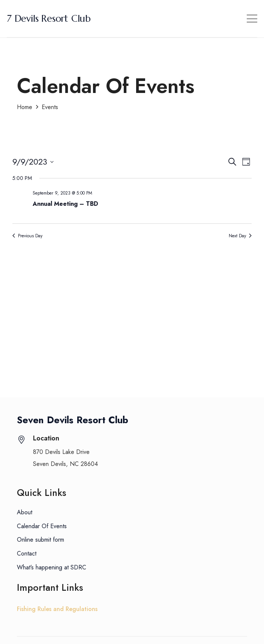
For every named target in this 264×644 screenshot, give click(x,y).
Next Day (240, 236)
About (25, 512)
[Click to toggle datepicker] (33, 162)
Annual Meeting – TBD (65, 204)
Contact (27, 553)
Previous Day (27, 236)
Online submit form (40, 540)
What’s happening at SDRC (52, 567)
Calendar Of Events (42, 526)
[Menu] (252, 19)
